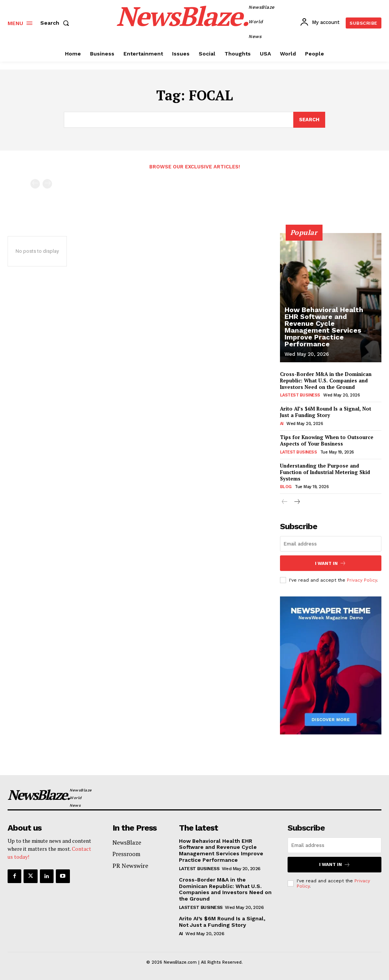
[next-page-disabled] (47, 184)
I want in (330, 563)
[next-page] (297, 502)
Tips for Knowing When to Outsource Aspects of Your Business (327, 440)
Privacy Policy (362, 580)
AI (282, 424)
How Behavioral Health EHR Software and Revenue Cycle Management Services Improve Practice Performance (324, 327)
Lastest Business (300, 395)
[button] (56, 23)
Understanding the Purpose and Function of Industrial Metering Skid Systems (325, 472)
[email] (331, 544)
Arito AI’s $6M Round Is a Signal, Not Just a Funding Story (326, 412)
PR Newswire (130, 866)
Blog (286, 487)
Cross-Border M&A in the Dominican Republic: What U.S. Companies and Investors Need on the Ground (326, 381)
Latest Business (299, 452)
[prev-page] (35, 184)
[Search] (309, 120)
